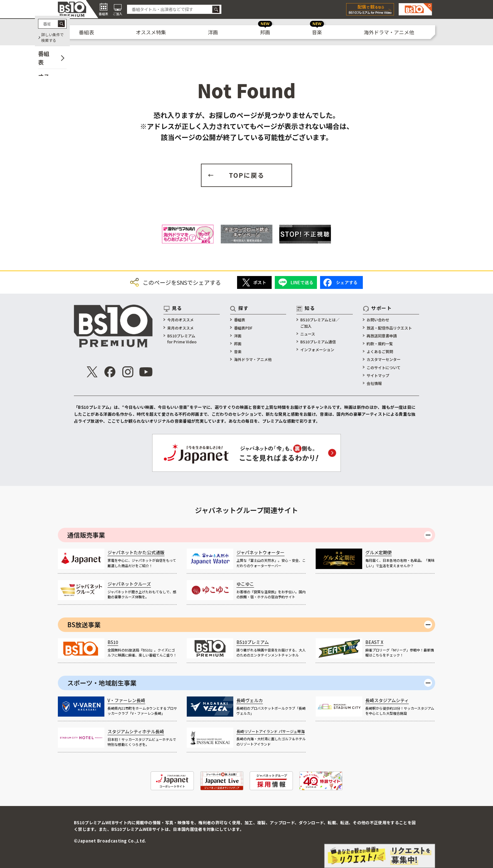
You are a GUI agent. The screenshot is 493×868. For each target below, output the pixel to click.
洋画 (213, 32)
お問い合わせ (378, 320)
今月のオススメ (180, 320)
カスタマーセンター (384, 359)
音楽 (317, 32)
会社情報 (374, 383)
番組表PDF (243, 328)
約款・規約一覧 (380, 344)
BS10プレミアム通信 (318, 342)
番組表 (86, 32)
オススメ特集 (151, 32)
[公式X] (92, 372)
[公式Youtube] (146, 372)
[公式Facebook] (110, 372)
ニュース (308, 334)
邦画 (265, 32)
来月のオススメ (180, 328)
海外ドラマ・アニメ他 (389, 32)
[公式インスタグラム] (128, 372)
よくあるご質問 (380, 351)
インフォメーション (317, 349)
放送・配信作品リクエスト (389, 328)
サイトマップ (378, 375)
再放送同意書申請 (382, 336)
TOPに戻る (247, 175)
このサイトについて (384, 367)
